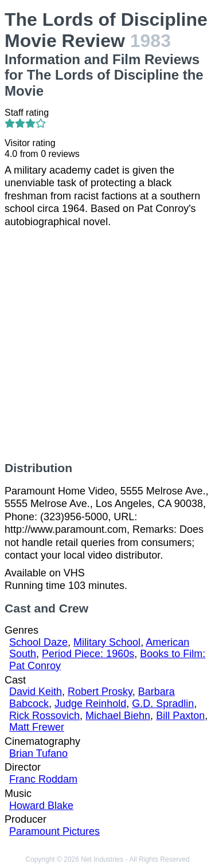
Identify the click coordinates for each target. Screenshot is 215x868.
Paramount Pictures (54, 831)
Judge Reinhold (90, 704)
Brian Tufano (38, 753)
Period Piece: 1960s (88, 654)
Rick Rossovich (44, 716)
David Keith (36, 692)
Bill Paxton (180, 716)
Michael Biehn (118, 716)
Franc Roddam (43, 779)
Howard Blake (41, 806)
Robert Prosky (100, 692)
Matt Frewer (37, 727)
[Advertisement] (107, 345)
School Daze (38, 642)
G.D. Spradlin (163, 704)
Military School (107, 642)
